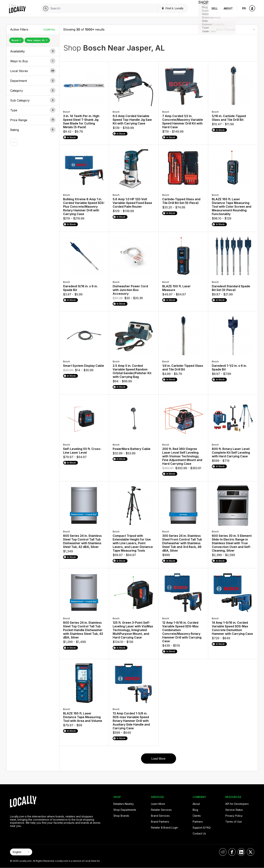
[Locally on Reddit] (223, 852)
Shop (202, 8)
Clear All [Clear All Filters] (49, 30)
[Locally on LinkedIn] (241, 852)
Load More (158, 759)
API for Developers (237, 804)
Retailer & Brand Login (164, 828)
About (228, 8)
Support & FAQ (202, 828)
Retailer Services (161, 810)
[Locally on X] (250, 852)
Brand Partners (160, 822)
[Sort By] (236, 29)
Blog (195, 810)
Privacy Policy (234, 816)
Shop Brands (121, 816)
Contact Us (199, 833)
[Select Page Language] (21, 852)
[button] (33, 51)
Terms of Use (234, 822)
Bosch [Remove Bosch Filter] (16, 40)
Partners (198, 822)
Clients (197, 816)
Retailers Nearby (124, 804)
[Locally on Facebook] (232, 852)
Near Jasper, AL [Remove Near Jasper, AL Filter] (37, 40)
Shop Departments (125, 810)
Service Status (234, 810)
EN (244, 8)
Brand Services (160, 816)
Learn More (158, 804)
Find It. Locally (169, 8)
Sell (215, 8)
